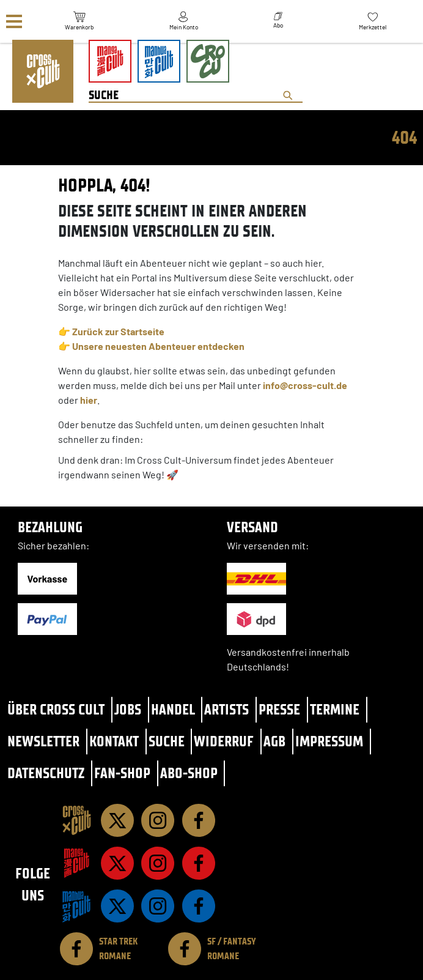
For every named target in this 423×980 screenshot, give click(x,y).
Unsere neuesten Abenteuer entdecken (158, 346)
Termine (335, 709)
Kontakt (114, 741)
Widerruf (224, 741)
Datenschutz (46, 773)
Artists (226, 709)
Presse (279, 709)
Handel (173, 709)
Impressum (329, 741)
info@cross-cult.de (305, 385)
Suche (167, 741)
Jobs (128, 709)
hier (89, 400)
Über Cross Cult (56, 709)
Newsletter (43, 741)
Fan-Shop (122, 773)
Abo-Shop (189, 773)
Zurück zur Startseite (118, 331)
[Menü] (14, 22)
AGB (274, 741)
